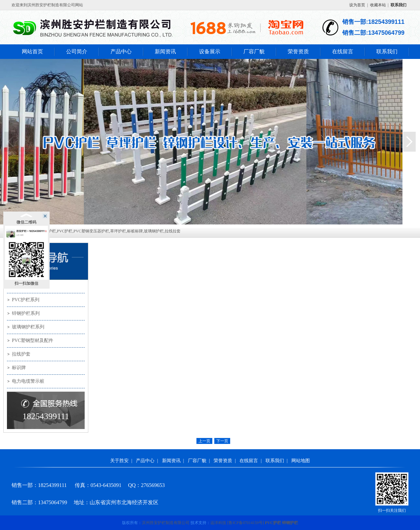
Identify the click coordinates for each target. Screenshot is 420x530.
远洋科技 (218, 523)
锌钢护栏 (290, 523)
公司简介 (77, 51)
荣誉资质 (298, 51)
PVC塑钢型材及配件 (33, 340)
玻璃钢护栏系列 (28, 327)
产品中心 (121, 51)
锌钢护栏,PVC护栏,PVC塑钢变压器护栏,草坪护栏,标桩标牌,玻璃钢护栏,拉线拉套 (110, 231)
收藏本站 (378, 5)
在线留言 (343, 51)
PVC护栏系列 (26, 300)
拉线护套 (21, 354)
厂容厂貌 (254, 51)
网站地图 (301, 461)
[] (246, 523)
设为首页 (357, 5)
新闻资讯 (165, 51)
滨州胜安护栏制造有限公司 (166, 523)
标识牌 (19, 368)
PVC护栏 (273, 523)
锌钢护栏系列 (26, 313)
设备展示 (210, 51)
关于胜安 (119, 461)
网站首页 (32, 51)
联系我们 (387, 51)
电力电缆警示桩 (28, 381)
